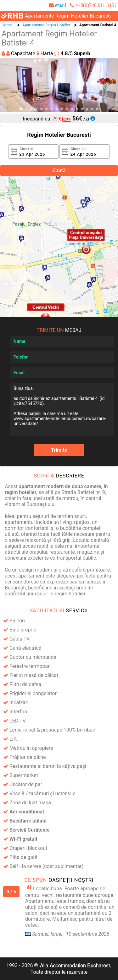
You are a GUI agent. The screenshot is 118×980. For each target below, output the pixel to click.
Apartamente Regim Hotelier (46, 25)
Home (7, 25)
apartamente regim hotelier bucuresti (68, 16)
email (61, 5)
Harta (45, 53)
